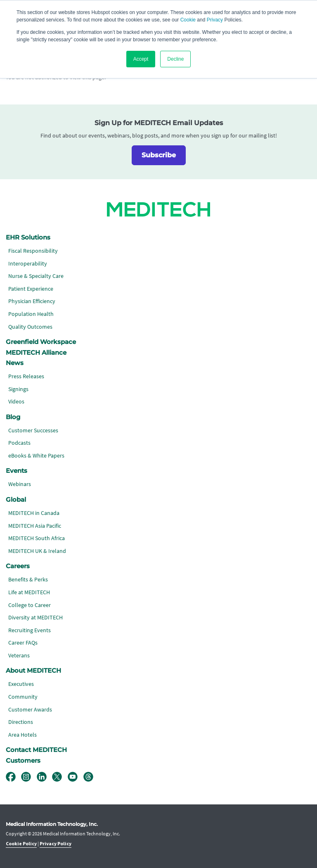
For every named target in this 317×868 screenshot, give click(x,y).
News (15, 363)
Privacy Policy (56, 844)
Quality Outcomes (30, 327)
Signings (18, 389)
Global (16, 500)
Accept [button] (141, 59)
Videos (16, 402)
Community (23, 697)
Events (17, 471)
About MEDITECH (33, 671)
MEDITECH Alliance (36, 353)
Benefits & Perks (28, 580)
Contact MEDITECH (36, 750)
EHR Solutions (28, 237)
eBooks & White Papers (36, 456)
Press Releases (26, 376)
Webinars (20, 484)
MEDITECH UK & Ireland (37, 551)
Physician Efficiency (32, 301)
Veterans (19, 656)
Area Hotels (22, 735)
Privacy (215, 20)
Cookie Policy (21, 844)
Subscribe (159, 155)
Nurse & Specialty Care (36, 276)
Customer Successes (33, 430)
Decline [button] (175, 59)
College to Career (30, 605)
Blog (13, 417)
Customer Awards (30, 710)
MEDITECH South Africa (37, 538)
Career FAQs (23, 643)
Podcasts (19, 443)
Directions (21, 722)
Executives (21, 684)
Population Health (31, 314)
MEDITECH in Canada (34, 513)
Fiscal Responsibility (33, 251)
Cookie (188, 20)
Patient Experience (31, 289)
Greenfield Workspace (41, 342)
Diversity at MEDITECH (35, 618)
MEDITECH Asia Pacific (35, 526)
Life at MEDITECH (29, 592)
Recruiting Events (30, 630)
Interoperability (28, 264)
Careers (18, 566)
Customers (23, 761)
